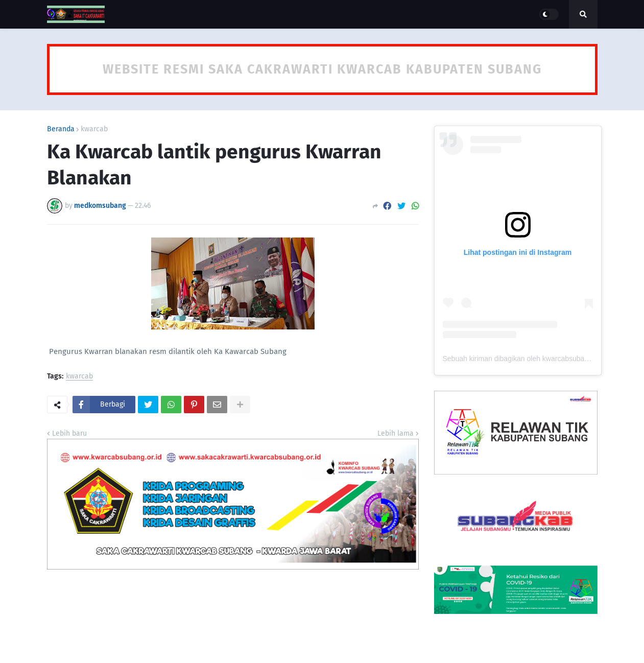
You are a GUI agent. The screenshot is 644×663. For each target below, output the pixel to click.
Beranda (61, 129)
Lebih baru (69, 433)
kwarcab (94, 129)
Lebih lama (396, 433)
